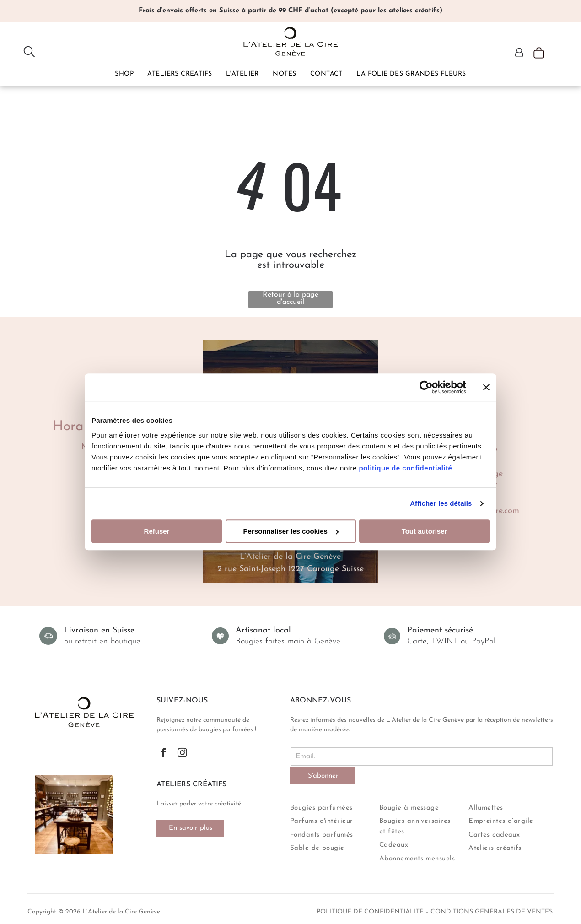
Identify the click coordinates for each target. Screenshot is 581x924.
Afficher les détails (441, 504)
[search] (29, 52)
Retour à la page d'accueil (290, 298)
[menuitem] (124, 74)
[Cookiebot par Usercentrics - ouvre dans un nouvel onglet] (426, 388)
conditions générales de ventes (492, 912)
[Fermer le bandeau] (486, 388)
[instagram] (182, 754)
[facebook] (164, 754)
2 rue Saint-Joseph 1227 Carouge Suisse (290, 569)
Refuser (157, 531)
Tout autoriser (425, 531)
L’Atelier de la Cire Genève (290, 557)
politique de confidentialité (405, 468)
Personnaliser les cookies (291, 531)
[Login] (519, 54)
